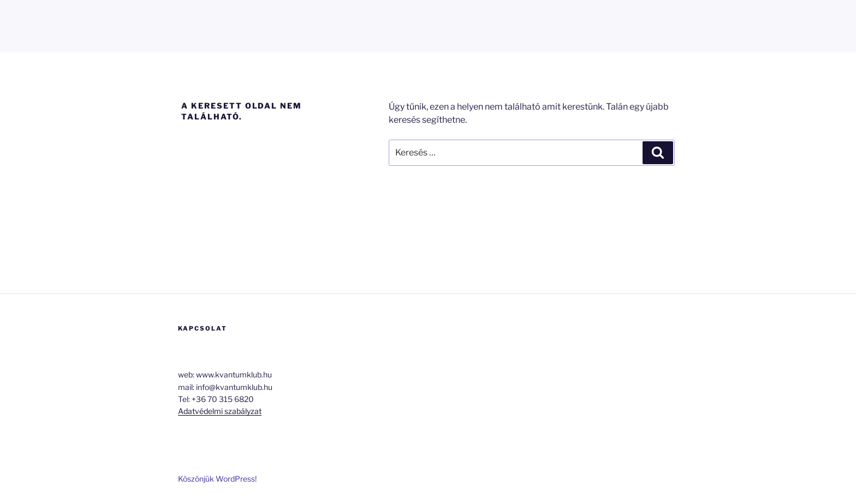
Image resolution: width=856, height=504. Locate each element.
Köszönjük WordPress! (217, 479)
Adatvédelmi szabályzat (220, 411)
